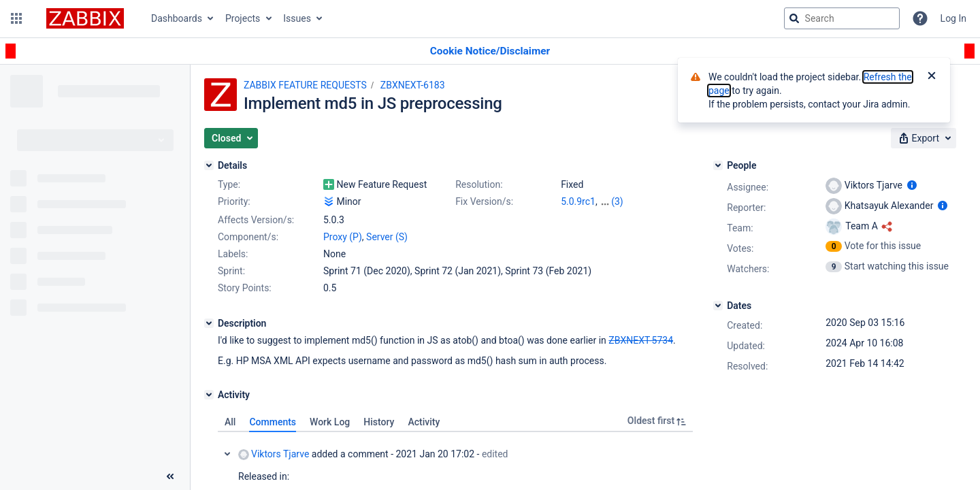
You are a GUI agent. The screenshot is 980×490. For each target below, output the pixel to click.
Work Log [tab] (330, 422)
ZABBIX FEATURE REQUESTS (305, 85)
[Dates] (718, 306)
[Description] (209, 323)
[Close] (932, 77)
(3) (617, 201)
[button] (16, 18)
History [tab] (379, 422)
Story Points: (245, 288)
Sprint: (231, 271)
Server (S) (387, 237)
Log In (953, 18)
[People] (718, 165)
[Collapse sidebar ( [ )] (170, 476)
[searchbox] (842, 18)
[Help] (920, 18)
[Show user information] (912, 185)
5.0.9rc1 (578, 201)
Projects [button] (243, 18)
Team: (740, 228)
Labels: (233, 254)
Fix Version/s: (484, 201)
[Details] (209, 165)
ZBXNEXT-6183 (413, 85)
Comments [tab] (273, 422)
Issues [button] (297, 18)
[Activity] (209, 395)
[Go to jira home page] (85, 18)
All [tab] (230, 422)
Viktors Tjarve (274, 454)
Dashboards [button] (177, 18)
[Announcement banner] (490, 51)
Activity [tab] (424, 422)
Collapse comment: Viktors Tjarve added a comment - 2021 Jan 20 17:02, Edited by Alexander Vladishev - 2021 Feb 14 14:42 (227, 454)
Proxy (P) (343, 237)
